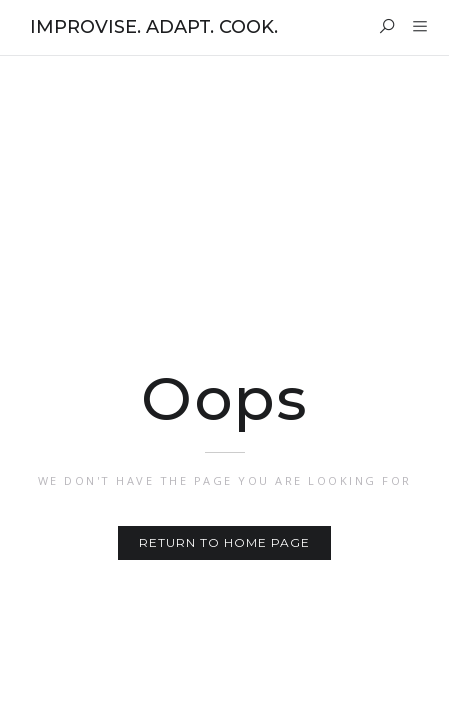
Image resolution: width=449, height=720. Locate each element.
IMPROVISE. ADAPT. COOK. (154, 27)
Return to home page (224, 542)
